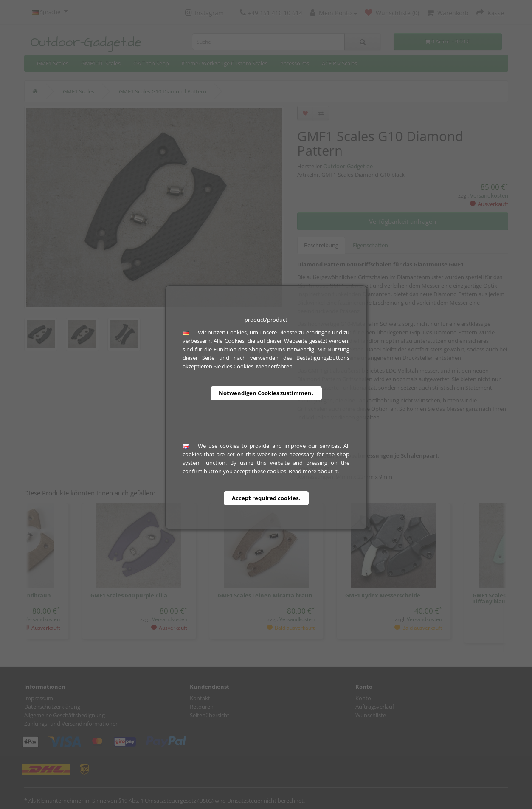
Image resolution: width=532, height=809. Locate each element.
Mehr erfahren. (275, 366)
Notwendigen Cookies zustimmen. (266, 393)
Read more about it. (314, 471)
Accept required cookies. (266, 498)
